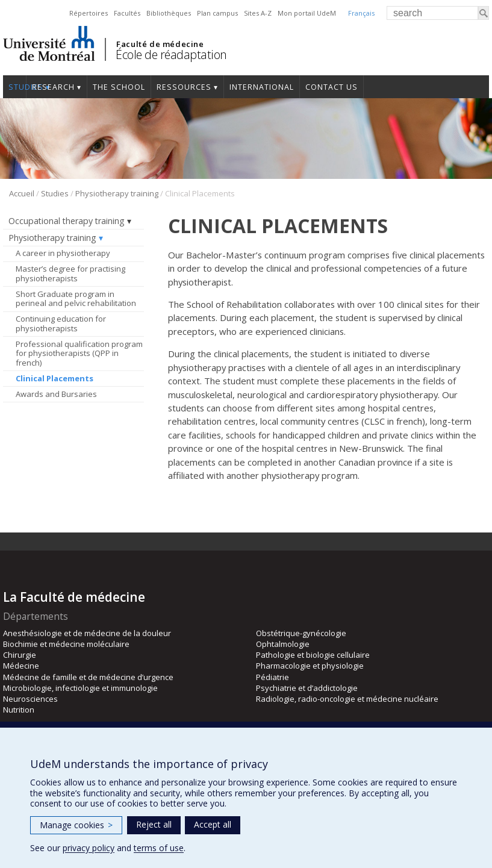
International (262, 87)
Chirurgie (20, 655)
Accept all (213, 824)
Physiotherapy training (117, 193)
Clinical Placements (54, 378)
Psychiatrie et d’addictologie (307, 688)
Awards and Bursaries (56, 394)
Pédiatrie (272, 677)
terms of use (159, 848)
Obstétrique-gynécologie (301, 633)
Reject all (154, 824)
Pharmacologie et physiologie (310, 666)
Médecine (21, 666)
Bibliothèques (169, 13)
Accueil (22, 193)
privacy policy (89, 848)
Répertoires (89, 13)
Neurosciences (30, 699)
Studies (14, 87)
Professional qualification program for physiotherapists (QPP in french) (79, 353)
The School (119, 87)
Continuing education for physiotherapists (61, 323)
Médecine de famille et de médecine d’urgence (88, 677)
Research (53, 87)
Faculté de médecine (160, 44)
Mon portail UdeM (307, 13)
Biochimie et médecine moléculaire (66, 644)
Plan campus (217, 13)
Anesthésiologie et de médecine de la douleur (87, 633)
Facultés (127, 13)
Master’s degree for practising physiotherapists (70, 273)
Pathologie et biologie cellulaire (313, 655)
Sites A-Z (258, 13)
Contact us (332, 87)
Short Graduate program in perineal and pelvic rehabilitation (76, 299)
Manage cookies (76, 825)
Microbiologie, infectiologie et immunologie (80, 688)
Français (361, 13)
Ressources (184, 87)
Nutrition (19, 710)
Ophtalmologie (283, 644)
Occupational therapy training (67, 221)
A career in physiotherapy (63, 253)
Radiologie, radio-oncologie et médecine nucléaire (347, 699)
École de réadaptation (171, 55)
